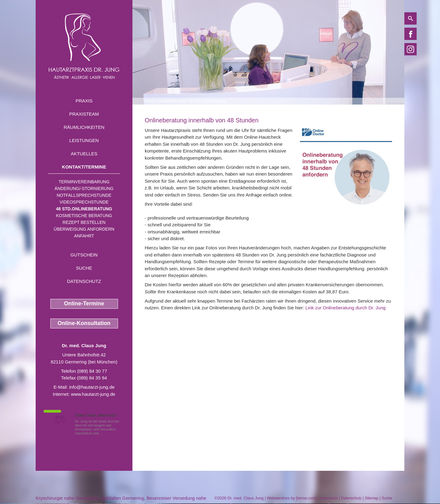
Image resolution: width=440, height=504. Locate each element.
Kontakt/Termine (84, 167)
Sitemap (371, 498)
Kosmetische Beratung (84, 216)
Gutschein (84, 255)
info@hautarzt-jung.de (92, 387)
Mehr (108, 433)
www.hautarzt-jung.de (93, 394)
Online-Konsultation (84, 323)
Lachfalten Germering (122, 498)
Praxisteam (84, 114)
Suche (84, 268)
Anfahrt (84, 236)
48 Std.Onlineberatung (84, 209)
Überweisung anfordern (84, 229)
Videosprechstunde (84, 202)
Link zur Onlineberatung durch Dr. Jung (346, 308)
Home (150, 101)
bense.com (306, 498)
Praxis (84, 101)
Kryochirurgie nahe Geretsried (66, 498)
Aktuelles (84, 154)
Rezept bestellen (84, 222)
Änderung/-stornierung (84, 189)
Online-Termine (84, 304)
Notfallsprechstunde (84, 195)
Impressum (329, 498)
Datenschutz (84, 281)
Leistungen (84, 140)
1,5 (59, 419)
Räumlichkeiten (84, 127)
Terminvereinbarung (84, 182)
